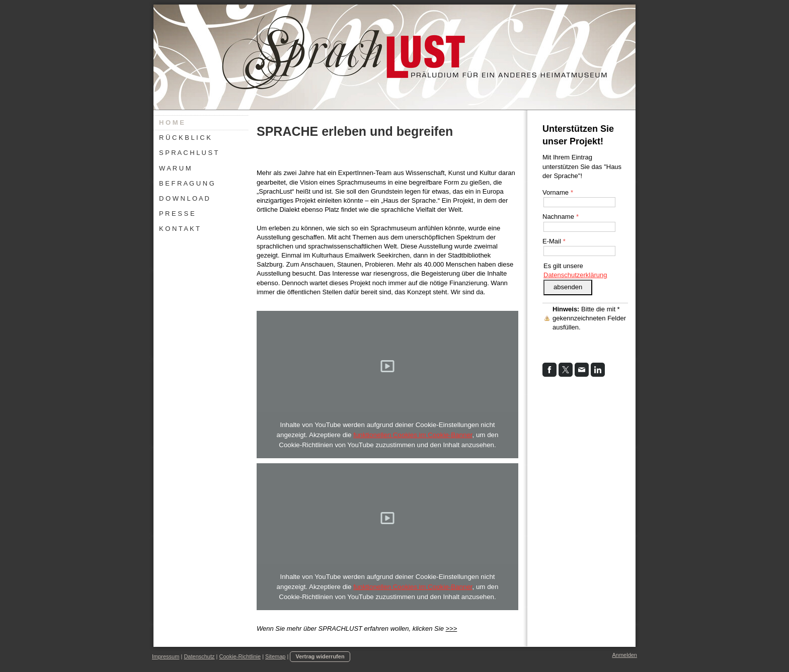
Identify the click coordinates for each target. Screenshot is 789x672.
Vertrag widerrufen (320, 656)
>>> (451, 628)
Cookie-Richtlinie (240, 656)
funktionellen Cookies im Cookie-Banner (413, 435)
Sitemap (275, 656)
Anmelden (624, 655)
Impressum (166, 656)
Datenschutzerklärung (575, 275)
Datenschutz (199, 656)
